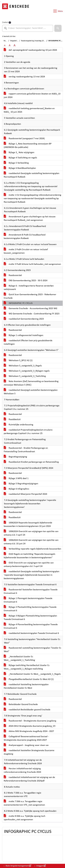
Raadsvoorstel (13, 275)
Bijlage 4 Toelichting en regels (20, 158)
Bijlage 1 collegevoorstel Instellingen (23, 335)
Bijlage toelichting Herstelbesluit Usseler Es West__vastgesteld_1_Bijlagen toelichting (27, 667)
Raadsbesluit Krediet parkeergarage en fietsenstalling (31, 462)
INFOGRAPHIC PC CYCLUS (18, 303)
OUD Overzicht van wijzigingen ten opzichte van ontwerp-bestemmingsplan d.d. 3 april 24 (29, 565)
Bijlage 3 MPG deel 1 (16, 478)
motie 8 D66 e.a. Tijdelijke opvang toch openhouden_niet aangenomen (24, 818)
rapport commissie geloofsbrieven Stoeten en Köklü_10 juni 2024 (32, 96)
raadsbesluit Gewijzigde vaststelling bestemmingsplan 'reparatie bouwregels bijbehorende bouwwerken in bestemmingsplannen (31, 575)
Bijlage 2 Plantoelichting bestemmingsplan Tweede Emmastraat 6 (30, 609)
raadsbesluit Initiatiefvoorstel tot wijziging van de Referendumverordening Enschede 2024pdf (29, 779)
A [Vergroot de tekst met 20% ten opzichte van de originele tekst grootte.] (10, 46)
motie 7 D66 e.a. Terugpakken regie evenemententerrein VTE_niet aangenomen (24, 803)
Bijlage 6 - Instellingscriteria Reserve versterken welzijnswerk (29, 288)
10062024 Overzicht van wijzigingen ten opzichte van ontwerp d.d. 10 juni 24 (31, 542)
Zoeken (5, 22)
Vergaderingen (15, 41)
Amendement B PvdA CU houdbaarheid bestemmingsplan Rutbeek (25, 237)
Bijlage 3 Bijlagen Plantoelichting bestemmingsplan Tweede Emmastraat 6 (30, 618)
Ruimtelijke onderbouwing (18, 425)
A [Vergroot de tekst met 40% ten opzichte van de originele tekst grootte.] (15, 46)
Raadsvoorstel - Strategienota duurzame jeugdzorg (30, 721)
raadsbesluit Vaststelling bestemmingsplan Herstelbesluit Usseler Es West (26, 686)
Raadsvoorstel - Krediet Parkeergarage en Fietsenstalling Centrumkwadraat (26, 450)
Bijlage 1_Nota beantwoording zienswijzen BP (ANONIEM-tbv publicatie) (28, 146)
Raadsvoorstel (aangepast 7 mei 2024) (24, 139)
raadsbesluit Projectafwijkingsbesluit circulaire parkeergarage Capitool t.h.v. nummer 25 (28, 432)
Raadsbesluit (12, 419)
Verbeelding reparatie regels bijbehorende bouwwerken (32, 549)
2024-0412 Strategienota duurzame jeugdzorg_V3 (30, 726)
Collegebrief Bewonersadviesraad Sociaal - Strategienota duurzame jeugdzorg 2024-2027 (26, 738)
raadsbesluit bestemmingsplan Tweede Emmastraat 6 (31, 633)
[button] (58, 28)
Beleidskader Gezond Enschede (21, 704)
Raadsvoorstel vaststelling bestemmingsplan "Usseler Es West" (32, 650)
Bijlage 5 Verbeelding (16, 163)
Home (6, 41)
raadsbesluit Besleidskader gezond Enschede (27, 710)
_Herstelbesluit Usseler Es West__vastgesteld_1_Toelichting (19, 658)
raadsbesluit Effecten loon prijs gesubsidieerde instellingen (28, 342)
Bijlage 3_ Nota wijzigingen (19, 153)
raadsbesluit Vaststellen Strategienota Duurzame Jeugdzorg (29, 752)
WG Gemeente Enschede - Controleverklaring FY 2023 (32, 314)
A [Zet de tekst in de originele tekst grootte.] (5, 46)
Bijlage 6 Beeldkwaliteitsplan (20, 168)
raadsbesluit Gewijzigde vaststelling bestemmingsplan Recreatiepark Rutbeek (31, 175)
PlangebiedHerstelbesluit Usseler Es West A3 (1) (29, 679)
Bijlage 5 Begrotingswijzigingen (21, 484)
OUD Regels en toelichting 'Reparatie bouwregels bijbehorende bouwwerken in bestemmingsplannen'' (29, 556)
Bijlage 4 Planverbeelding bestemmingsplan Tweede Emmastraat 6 (31, 626)
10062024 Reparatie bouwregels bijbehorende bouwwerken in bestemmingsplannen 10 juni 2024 (28, 524)
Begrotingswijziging (15, 457)
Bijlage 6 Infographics (16, 489)
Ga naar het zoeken (0, 2)
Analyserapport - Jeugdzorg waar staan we (26, 745)
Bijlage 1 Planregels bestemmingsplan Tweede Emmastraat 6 (28, 600)
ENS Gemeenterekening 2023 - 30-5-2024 (26, 281)
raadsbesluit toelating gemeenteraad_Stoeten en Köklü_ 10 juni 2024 (29, 110)
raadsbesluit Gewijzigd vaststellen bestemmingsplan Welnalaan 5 (31, 392)
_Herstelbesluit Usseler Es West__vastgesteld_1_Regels (32, 674)
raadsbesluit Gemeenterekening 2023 (24, 319)
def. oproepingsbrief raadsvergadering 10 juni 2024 (30, 50)
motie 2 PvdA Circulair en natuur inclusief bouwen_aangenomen (26, 251)
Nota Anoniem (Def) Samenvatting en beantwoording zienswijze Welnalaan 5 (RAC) (31, 383)
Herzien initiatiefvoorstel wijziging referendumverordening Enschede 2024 (22, 770)
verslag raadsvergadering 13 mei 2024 (24, 77)
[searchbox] (28, 28)
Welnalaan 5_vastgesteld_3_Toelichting (25, 376)
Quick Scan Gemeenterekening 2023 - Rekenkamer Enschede (30, 296)
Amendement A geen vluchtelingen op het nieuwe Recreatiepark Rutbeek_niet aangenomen (30, 218)
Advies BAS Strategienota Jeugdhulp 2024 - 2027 (29, 731)
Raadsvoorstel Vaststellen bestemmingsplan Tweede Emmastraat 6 (31, 591)
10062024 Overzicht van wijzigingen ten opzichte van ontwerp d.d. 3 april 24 (31, 533)
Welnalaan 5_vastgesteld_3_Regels (23, 366)
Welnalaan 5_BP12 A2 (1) (18, 361)
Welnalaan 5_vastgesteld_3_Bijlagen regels (27, 371)
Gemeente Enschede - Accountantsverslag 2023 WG (30, 309)
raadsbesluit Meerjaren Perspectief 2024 (25, 494)
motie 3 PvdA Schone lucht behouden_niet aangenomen (32, 264)
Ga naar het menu (1, 2)
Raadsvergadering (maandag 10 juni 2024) (36, 41)
